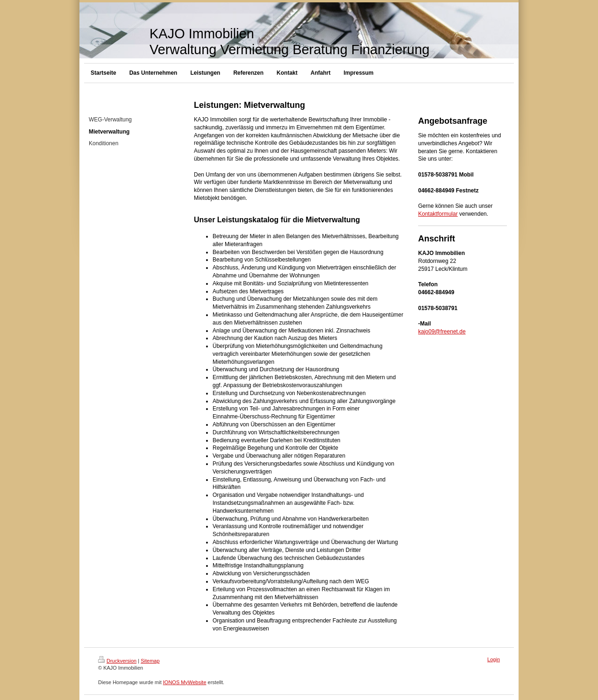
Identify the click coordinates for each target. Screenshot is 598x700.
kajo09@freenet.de (442, 332)
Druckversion (117, 661)
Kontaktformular (438, 214)
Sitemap (150, 661)
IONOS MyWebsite (185, 682)
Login (494, 659)
